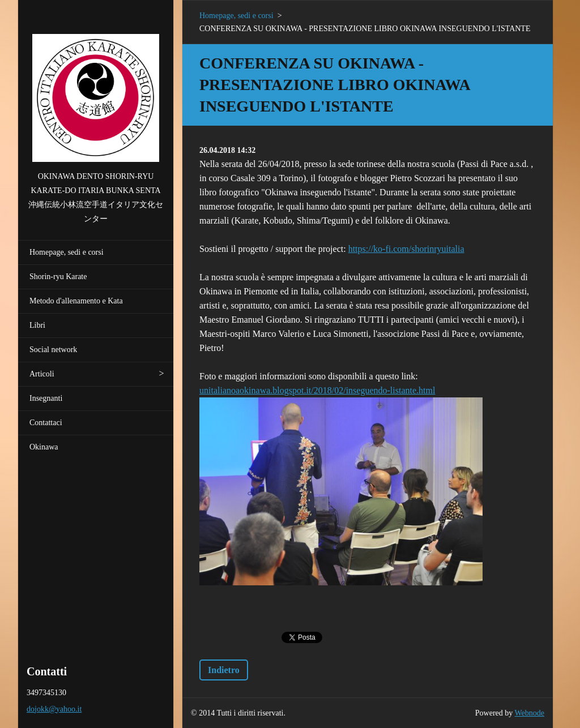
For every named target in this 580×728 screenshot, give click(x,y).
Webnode (530, 713)
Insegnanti (46, 398)
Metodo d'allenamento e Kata (76, 301)
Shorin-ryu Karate (58, 277)
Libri (37, 325)
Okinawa (44, 447)
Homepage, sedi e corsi (67, 252)
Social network (53, 350)
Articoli (42, 374)
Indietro (224, 670)
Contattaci (46, 423)
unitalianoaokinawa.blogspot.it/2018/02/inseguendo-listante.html (317, 390)
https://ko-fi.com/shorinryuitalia (406, 249)
